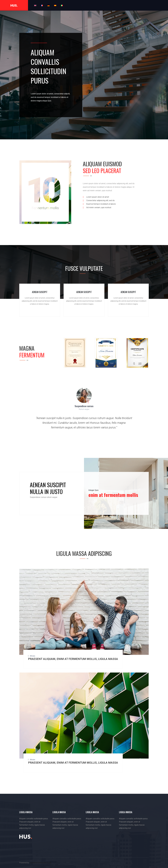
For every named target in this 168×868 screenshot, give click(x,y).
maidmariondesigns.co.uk (41, 863)
